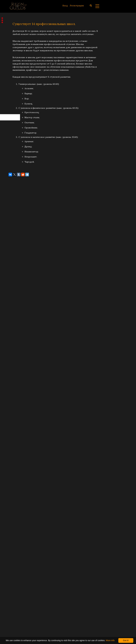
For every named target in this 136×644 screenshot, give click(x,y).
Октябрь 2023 (12, 309)
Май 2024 (10, 291)
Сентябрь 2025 (13, 192)
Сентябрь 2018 (13, 549)
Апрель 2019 (12, 506)
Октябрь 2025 (12, 186)
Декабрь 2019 (12, 463)
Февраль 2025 (12, 235)
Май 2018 (10, 567)
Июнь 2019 (11, 493)
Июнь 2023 (11, 327)
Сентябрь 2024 (13, 266)
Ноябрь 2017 (12, 604)
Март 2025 (11, 229)
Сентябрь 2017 (13, 610)
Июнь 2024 (11, 284)
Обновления (12, 44)
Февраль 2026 (12, 162)
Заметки (10, 62)
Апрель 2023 (12, 340)
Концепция (12, 56)
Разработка (11, 50)
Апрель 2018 (12, 573)
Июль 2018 (11, 561)
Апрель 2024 (12, 297)
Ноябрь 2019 (12, 469)
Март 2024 (11, 303)
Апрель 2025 (12, 223)
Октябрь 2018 (12, 542)
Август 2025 (11, 198)
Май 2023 (10, 334)
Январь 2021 (12, 444)
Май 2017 (10, 622)
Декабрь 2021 (12, 389)
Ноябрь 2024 (12, 254)
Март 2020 (11, 456)
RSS (9, 104)
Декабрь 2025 (12, 174)
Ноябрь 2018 (12, 536)
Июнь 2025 (11, 211)
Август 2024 (11, 272)
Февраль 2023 (12, 352)
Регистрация (77, 6)
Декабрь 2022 (12, 364)
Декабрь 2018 (12, 530)
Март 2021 (10, 432)
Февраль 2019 (12, 518)
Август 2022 (11, 370)
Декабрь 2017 (12, 598)
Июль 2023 (11, 321)
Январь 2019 (12, 524)
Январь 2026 (12, 168)
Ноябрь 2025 (12, 180)
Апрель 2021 (12, 426)
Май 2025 (10, 217)
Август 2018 (11, 555)
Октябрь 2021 (12, 401)
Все (7, 68)
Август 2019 (11, 481)
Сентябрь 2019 (13, 475)
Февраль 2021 (12, 438)
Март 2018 (11, 579)
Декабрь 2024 (12, 248)
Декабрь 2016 (12, 628)
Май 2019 (10, 499)
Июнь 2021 (11, 413)
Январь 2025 (12, 241)
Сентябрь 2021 (13, 407)
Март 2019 (11, 512)
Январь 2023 (12, 358)
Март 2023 (11, 346)
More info (110, 640)
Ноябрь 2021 (12, 395)
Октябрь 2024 (12, 260)
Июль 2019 (11, 487)
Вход (65, 6)
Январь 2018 (12, 592)
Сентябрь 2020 (13, 450)
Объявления (12, 38)
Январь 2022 (12, 383)
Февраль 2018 (12, 585)
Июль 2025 (11, 205)
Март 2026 (11, 155)
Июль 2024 (11, 278)
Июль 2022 (11, 377)
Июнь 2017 (11, 616)
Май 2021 (10, 420)
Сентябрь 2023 (13, 315)
